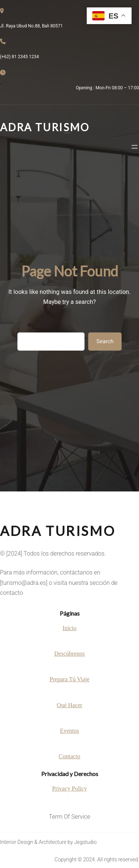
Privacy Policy (70, 789)
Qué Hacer (69, 705)
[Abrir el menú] (135, 147)
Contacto (70, 756)
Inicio (69, 628)
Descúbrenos (69, 654)
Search (105, 341)
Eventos (70, 731)
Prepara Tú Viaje (70, 679)
